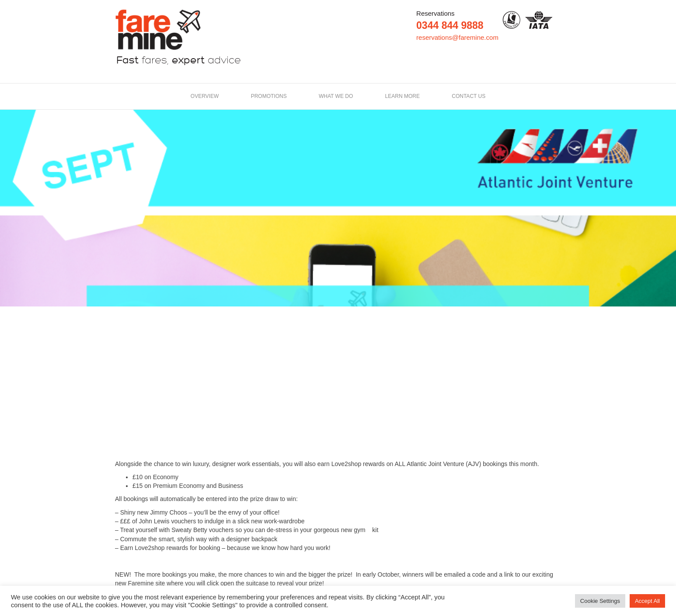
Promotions (269, 96)
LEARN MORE (402, 96)
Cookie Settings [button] (600, 601)
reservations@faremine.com (457, 37)
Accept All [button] (647, 601)
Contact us (469, 96)
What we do (336, 96)
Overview (205, 96)
